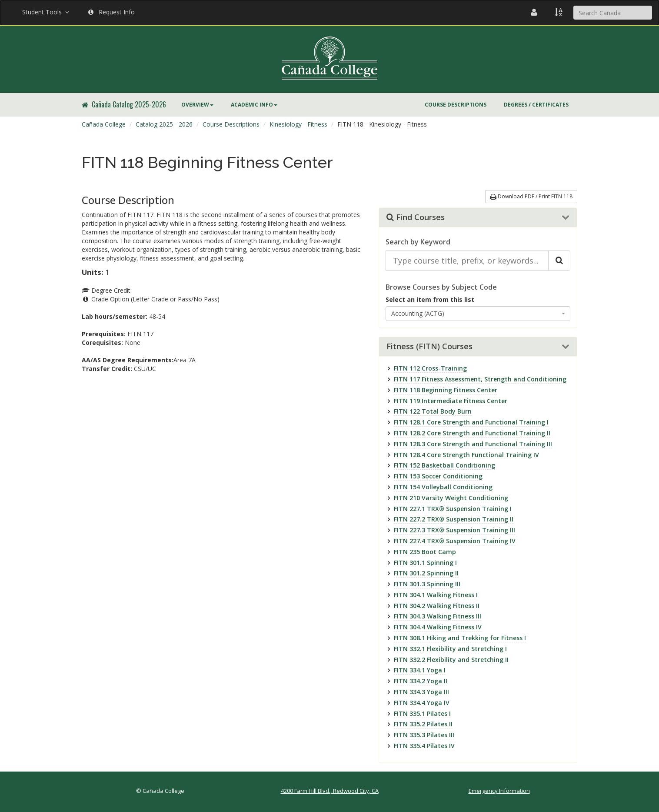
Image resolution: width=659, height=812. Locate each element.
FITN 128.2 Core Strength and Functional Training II (472, 433)
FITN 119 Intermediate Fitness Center (451, 401)
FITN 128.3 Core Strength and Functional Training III (473, 444)
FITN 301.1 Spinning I (425, 563)
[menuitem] (197, 105)
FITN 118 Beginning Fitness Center (446, 390)
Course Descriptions (456, 105)
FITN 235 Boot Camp (425, 552)
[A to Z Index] (559, 12)
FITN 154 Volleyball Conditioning (443, 487)
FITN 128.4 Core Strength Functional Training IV (466, 455)
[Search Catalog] (559, 261)
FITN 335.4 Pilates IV (424, 746)
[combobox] (478, 314)
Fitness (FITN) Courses (429, 347)
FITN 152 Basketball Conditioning (444, 465)
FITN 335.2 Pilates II (423, 724)
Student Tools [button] (47, 12)
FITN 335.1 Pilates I (422, 713)
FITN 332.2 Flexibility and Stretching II (451, 660)
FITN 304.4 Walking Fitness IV (438, 627)
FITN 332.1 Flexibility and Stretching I (450, 649)
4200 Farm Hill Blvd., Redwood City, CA (330, 791)
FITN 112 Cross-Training (430, 368)
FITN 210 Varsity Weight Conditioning (451, 498)
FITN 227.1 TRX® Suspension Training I (453, 509)
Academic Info (254, 105)
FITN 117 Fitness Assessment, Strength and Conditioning (480, 379)
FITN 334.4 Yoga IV (422, 703)
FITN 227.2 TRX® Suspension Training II (454, 519)
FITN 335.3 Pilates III (424, 735)
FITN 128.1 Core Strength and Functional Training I (471, 422)
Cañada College (104, 124)
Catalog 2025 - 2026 (164, 124)
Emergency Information (499, 791)
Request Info (111, 12)
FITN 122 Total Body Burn (433, 411)
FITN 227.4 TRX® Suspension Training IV (455, 541)
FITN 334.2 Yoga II (421, 681)
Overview (197, 105)
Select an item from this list (430, 299)
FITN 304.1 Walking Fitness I (436, 595)
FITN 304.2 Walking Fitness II (437, 606)
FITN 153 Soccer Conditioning (438, 476)
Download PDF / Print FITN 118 (531, 196)
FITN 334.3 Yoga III (421, 692)
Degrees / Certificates (536, 105)
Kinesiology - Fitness (298, 124)
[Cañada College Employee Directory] (534, 12)
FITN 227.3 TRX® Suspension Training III (454, 530)
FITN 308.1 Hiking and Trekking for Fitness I (460, 638)
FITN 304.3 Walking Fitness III (438, 616)
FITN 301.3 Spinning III (427, 584)
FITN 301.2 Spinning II (426, 573)
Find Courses (416, 217)
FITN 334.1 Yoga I (420, 670)
